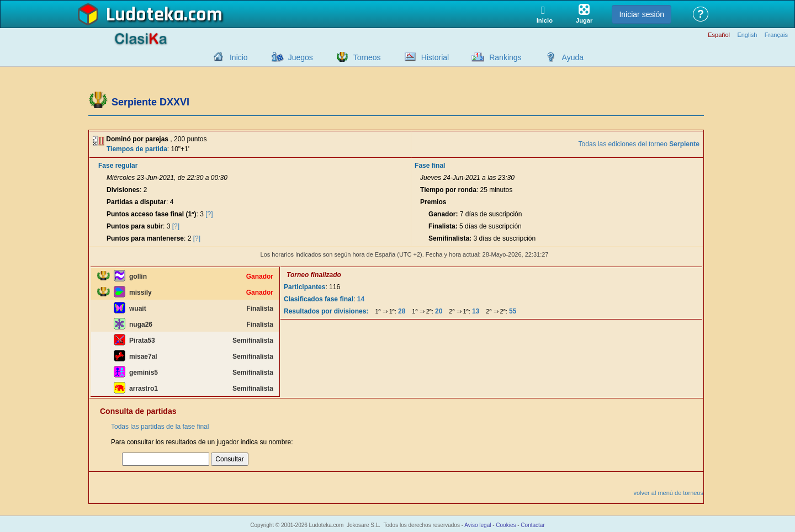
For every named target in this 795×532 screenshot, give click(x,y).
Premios (433, 202)
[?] (209, 214)
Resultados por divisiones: (326, 311)
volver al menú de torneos (668, 493)
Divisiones (123, 190)
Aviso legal (478, 525)
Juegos (301, 57)
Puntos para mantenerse (145, 238)
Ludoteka (145, 15)
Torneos (367, 57)
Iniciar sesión (642, 14)
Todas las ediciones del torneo (639, 144)
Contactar (532, 525)
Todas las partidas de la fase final (160, 427)
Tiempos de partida (137, 149)
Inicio (239, 57)
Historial (435, 57)
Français (776, 35)
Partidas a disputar (136, 202)
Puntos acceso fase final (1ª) (152, 214)
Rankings (505, 57)
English (747, 35)
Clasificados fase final (319, 299)
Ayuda (573, 57)
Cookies (506, 525)
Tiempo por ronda (448, 190)
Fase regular (118, 166)
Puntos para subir (135, 226)
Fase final (430, 166)
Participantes (304, 287)
